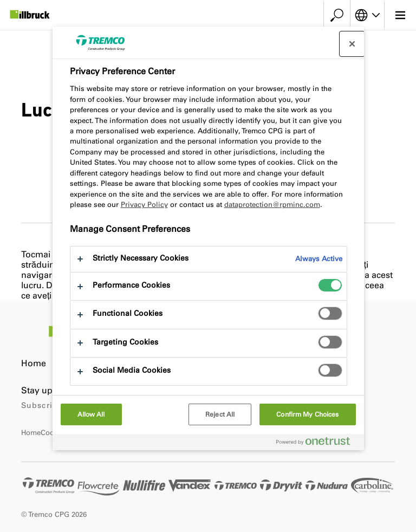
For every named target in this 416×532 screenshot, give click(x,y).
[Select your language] (367, 15)
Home (34, 363)
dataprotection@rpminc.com (272, 205)
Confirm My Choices (307, 414)
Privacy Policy (144, 205)
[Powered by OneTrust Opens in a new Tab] (317, 443)
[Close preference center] (352, 44)
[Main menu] (400, 15)
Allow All (91, 414)
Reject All (220, 414)
